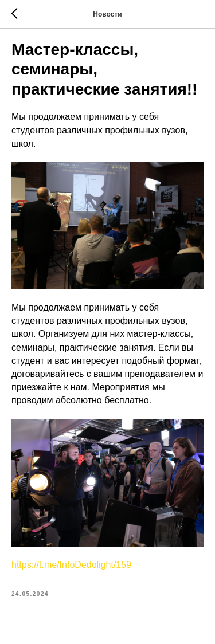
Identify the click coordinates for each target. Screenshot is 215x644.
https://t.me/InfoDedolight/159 (71, 565)
